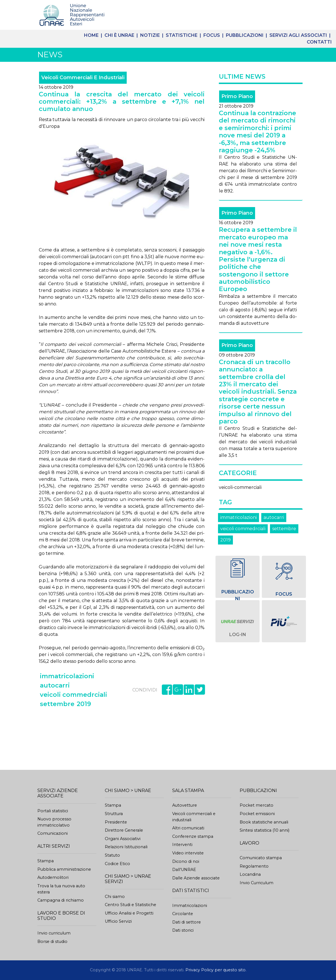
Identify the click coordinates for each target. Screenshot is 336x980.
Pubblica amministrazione (64, 869)
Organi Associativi (123, 839)
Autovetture (185, 805)
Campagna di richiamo (61, 900)
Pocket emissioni (257, 814)
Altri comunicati (188, 828)
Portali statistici (53, 811)
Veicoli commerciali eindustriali (194, 817)
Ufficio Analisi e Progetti (129, 913)
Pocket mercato (256, 805)
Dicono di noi (186, 861)
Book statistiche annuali (264, 822)
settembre (284, 529)
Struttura (114, 814)
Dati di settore (187, 922)
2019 (225, 540)
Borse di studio (52, 942)
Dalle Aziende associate (196, 878)
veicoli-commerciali (240, 487)
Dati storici (183, 930)
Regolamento (254, 866)
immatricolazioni (239, 517)
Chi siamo (115, 897)
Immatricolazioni (190, 906)
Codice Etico (117, 864)
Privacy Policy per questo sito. (216, 970)
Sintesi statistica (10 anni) (265, 830)
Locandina (250, 874)
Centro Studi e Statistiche (130, 905)
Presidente (116, 822)
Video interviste (188, 853)
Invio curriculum (54, 933)
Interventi (182, 845)
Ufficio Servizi (118, 921)
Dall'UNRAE (184, 870)
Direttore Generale (124, 830)
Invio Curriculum (256, 883)
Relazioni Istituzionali (126, 847)
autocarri (274, 517)
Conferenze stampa (193, 836)
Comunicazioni (53, 833)
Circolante (183, 914)
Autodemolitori (53, 877)
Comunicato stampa (261, 858)
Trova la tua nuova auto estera (61, 889)
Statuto (112, 855)
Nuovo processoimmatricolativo (54, 822)
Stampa (46, 861)
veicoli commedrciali (243, 529)
